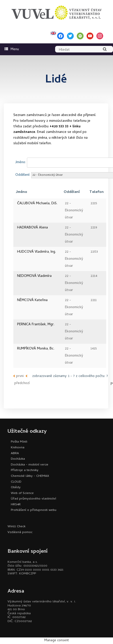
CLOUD (16, 482)
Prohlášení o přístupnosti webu (34, 510)
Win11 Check (16, 527)
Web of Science (22, 493)
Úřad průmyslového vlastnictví (33, 499)
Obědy (16, 488)
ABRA (15, 453)
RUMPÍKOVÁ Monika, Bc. (36, 349)
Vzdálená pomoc (20, 532)
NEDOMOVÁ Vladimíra (34, 276)
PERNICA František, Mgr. (36, 325)
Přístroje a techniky (25, 470)
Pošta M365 (19, 442)
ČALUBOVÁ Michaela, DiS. (37, 204)
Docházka (18, 459)
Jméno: (21, 163)
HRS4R (16, 505)
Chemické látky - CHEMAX (30, 476)
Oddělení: (23, 175)
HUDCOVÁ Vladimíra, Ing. (36, 252)
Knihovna (18, 448)
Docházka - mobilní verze (30, 465)
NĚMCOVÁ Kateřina (32, 300)
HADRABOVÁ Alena (32, 228)
